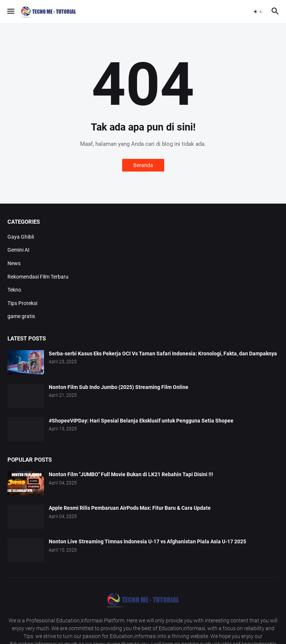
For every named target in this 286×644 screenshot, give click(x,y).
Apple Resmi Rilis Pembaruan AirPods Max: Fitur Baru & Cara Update (130, 508)
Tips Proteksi (22, 303)
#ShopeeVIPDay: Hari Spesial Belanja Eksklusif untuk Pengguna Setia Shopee (141, 421)
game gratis (21, 316)
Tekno (14, 290)
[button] (10, 12)
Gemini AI (18, 250)
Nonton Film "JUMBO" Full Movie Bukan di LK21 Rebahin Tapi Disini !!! (131, 474)
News (14, 263)
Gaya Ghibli (21, 237)
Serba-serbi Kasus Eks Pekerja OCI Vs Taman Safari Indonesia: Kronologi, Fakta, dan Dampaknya (163, 354)
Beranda (143, 165)
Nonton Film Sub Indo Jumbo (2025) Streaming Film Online (119, 387)
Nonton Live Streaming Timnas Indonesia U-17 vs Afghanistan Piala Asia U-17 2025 (147, 541)
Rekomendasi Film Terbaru (38, 277)
